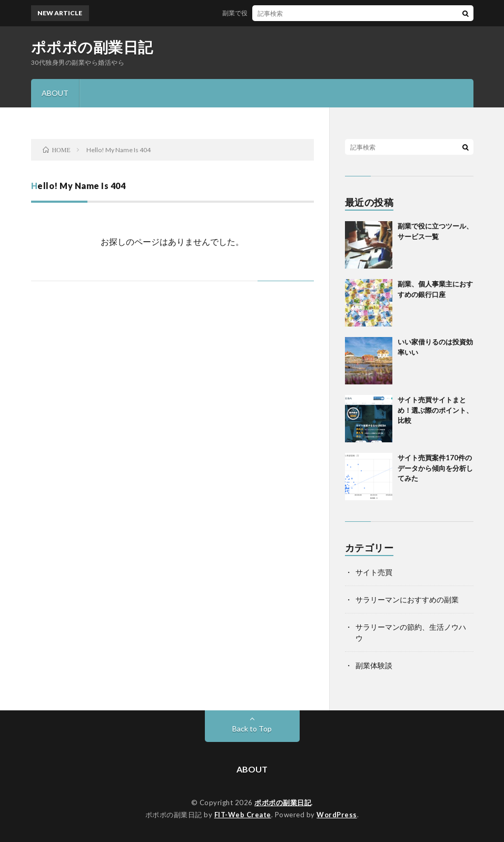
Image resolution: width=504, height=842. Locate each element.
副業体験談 (374, 665)
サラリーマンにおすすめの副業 (407, 600)
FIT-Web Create (243, 815)
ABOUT (55, 93)
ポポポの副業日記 (92, 47)
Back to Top (252, 729)
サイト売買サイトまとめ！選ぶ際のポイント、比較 (435, 410)
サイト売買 (374, 572)
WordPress (337, 815)
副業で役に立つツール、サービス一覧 (280, 13)
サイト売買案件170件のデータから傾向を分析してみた (435, 468)
